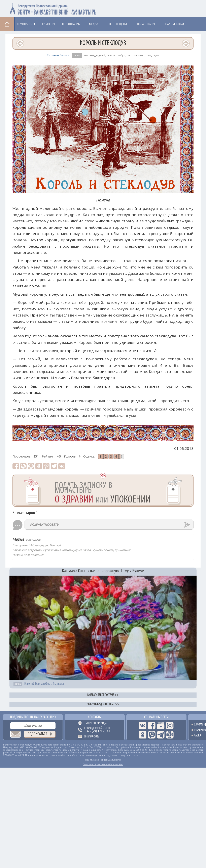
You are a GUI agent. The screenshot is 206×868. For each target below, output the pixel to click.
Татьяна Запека (58, 55)
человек (139, 55)
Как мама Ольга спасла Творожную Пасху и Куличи (103, 571)
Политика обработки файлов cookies (103, 764)
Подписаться (37, 734)
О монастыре (26, 24)
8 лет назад (33, 540)
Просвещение (119, 24)
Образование (146, 24)
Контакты (95, 717)
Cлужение (49, 24)
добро (122, 55)
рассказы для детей (94, 55)
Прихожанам (71, 24)
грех (148, 55)
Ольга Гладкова (55, 684)
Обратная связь (92, 737)
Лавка (10, 38)
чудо (156, 55)
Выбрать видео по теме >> (103, 704)
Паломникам (175, 24)
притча (111, 55)
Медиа (94, 24)
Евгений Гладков (35, 684)
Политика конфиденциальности (103, 760)
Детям (77, 55)
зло (129, 55)
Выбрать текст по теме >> (103, 695)
